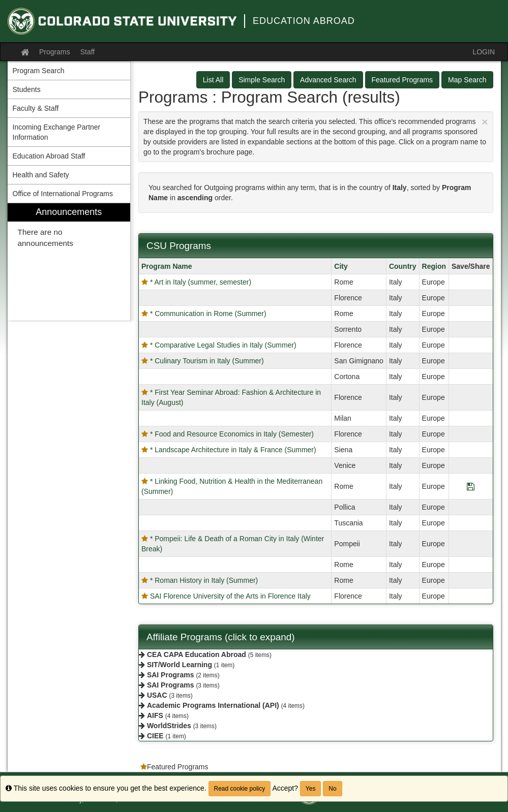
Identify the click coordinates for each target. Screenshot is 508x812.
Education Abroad (304, 21)
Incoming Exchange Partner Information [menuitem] (57, 132)
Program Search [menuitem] (39, 71)
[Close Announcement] (485, 122)
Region (434, 266)
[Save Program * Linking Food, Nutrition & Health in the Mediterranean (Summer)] (471, 486)
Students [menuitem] (27, 89)
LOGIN (484, 52)
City (341, 266)
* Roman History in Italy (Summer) (204, 580)
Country (403, 266)
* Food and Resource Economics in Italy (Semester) (232, 434)
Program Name (167, 266)
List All (213, 80)
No (332, 789)
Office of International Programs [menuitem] (63, 194)
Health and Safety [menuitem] (41, 175)
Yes (311, 789)
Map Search (467, 80)
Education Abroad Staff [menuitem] (49, 156)
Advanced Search (328, 80)
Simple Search (262, 80)
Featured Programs (402, 80)
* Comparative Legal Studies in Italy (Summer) (223, 345)
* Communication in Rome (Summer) (208, 314)
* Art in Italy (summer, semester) (201, 282)
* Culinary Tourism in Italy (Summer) (207, 361)
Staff (88, 52)
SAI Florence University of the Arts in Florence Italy (230, 596)
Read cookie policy (240, 789)
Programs (55, 52)
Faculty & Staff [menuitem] (36, 108)
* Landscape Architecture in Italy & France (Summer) (233, 450)
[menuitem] (69, 262)
